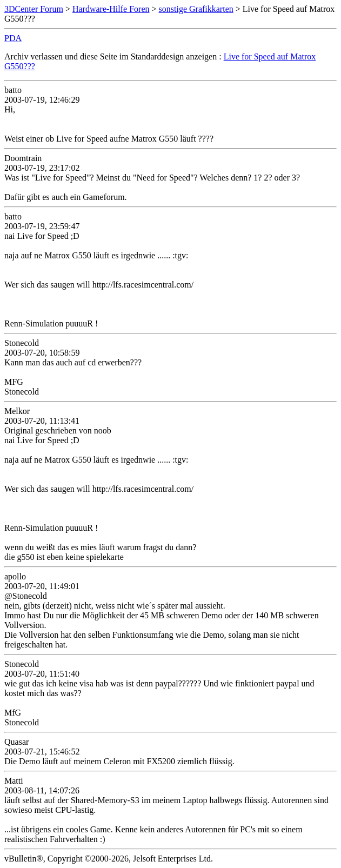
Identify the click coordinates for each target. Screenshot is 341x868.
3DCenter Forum (34, 9)
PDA (13, 38)
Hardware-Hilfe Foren (111, 9)
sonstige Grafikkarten (196, 9)
